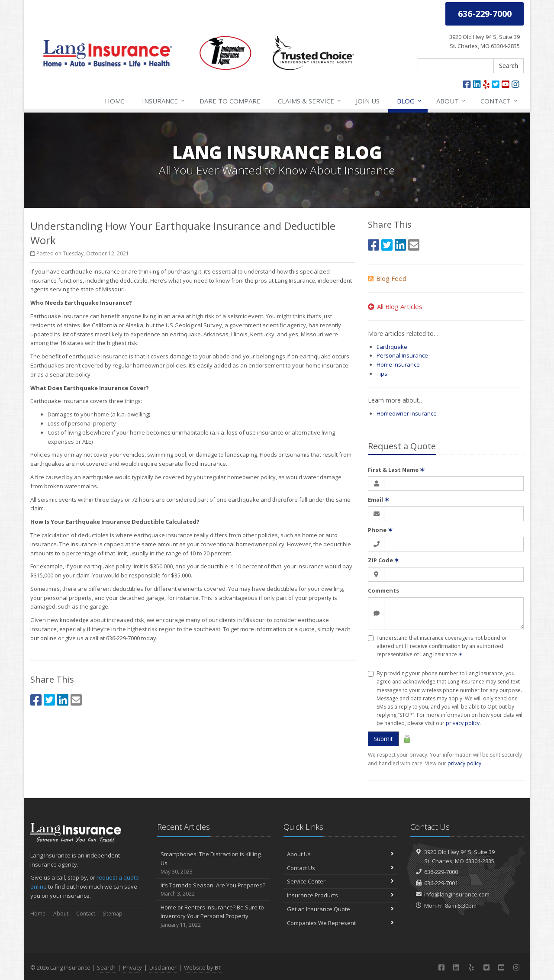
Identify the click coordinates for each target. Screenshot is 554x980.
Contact (499, 101)
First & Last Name (396, 470)
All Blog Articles (395, 306)
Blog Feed (387, 278)
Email (378, 500)
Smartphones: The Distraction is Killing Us (214, 863)
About (451, 101)
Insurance (164, 101)
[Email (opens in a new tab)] (76, 700)
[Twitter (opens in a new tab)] (496, 84)
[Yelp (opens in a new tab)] (486, 84)
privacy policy (463, 723)
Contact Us (340, 868)
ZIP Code (383, 560)
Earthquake (392, 347)
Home (115, 101)
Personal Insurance (402, 355)
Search (509, 66)
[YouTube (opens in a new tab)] (506, 84)
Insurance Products (340, 895)
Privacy (132, 967)
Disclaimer (163, 967)
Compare (230, 101)
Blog (410, 101)
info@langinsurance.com (457, 894)
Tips (382, 374)
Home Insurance (398, 364)
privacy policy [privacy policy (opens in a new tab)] (464, 763)
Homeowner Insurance (407, 413)
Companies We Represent (340, 923)
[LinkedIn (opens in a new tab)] (477, 84)
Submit (383, 739)
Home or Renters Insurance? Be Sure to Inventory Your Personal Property (214, 916)
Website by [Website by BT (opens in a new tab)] (203, 967)
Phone (380, 530)
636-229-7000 (441, 872)
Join (368, 101)
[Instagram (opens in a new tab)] (515, 84)
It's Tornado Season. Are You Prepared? (214, 890)
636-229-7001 (441, 883)
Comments (383, 590)
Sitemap (113, 914)
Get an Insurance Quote (340, 909)
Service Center (340, 881)
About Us (340, 854)
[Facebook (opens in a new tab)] (467, 84)
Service (310, 101)
